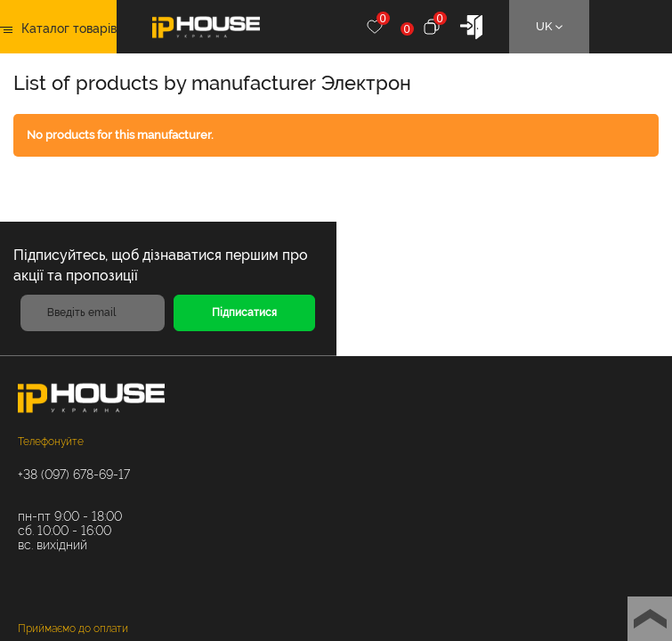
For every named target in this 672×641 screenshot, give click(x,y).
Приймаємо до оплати (73, 629)
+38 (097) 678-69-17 (74, 475)
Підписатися (244, 312)
